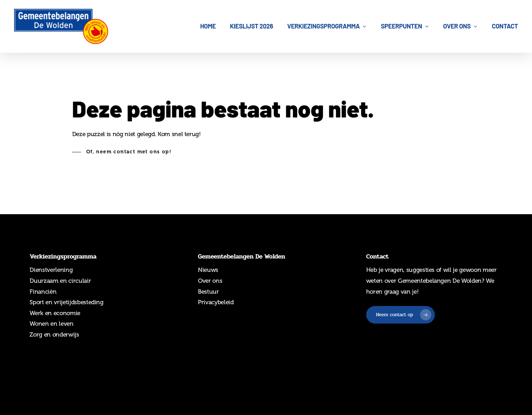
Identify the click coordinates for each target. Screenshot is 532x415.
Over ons (210, 281)
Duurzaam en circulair (60, 281)
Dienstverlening (51, 270)
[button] (122, 152)
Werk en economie (55, 313)
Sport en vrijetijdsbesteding (66, 302)
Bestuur (208, 292)
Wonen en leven (51, 324)
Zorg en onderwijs (54, 334)
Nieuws (208, 270)
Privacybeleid (216, 302)
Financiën (43, 292)
